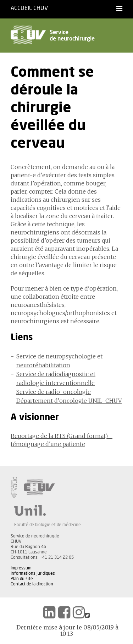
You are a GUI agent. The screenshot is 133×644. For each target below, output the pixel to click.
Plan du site (22, 579)
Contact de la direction (32, 584)
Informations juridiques (33, 573)
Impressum (21, 568)
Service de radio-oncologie (54, 392)
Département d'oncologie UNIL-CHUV (69, 401)
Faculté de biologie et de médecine (48, 525)
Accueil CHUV (29, 8)
